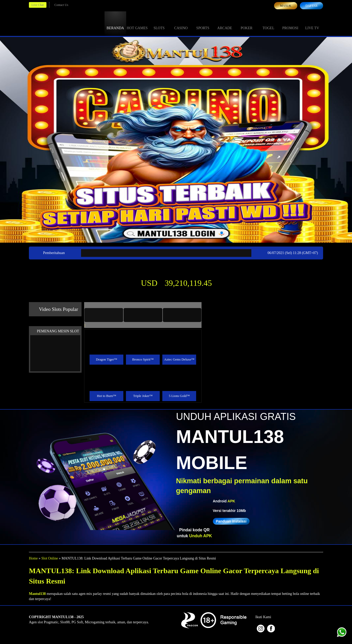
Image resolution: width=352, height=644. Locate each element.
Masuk (286, 6)
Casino (181, 23)
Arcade (225, 23)
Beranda (115, 23)
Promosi (290, 23)
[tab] (104, 315)
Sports (203, 23)
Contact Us (61, 5)
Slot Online (50, 558)
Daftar (311, 6)
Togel (268, 23)
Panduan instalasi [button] (231, 521)
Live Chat (38, 5)
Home (33, 558)
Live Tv (312, 23)
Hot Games (137, 23)
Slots (159, 23)
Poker (246, 23)
